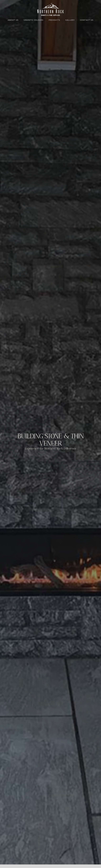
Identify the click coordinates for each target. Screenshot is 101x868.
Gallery (70, 20)
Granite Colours (34, 20)
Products (54, 20)
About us (13, 20)
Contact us (87, 20)
